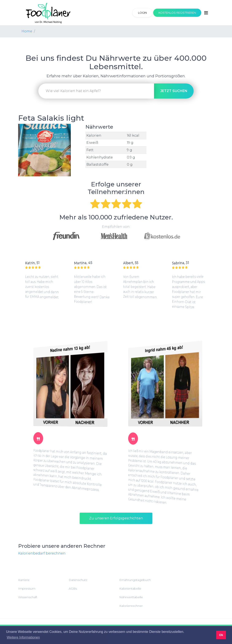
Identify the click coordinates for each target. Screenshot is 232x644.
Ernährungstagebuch (135, 580)
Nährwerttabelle (131, 597)
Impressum (27, 589)
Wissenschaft (28, 597)
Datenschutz (78, 580)
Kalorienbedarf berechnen (42, 553)
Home (27, 31)
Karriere (24, 580)
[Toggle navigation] (206, 13)
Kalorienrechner (131, 606)
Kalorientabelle (130, 589)
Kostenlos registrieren (177, 13)
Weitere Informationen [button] (23, 637)
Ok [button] (221, 635)
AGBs (73, 589)
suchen (174, 91)
